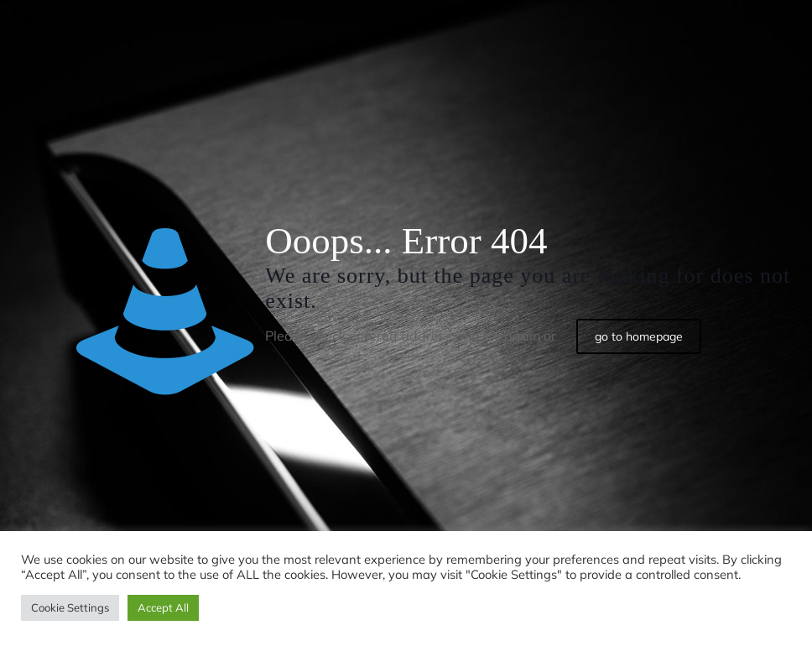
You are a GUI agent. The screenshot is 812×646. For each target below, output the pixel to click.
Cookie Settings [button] (70, 607)
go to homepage (639, 336)
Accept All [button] (163, 607)
